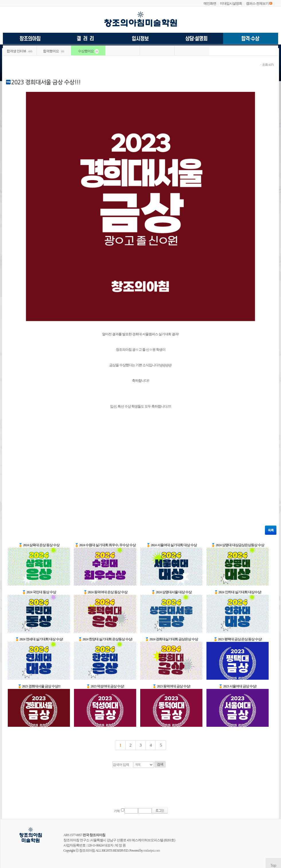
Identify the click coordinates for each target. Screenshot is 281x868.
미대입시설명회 (231, 3)
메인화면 (210, 3)
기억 (117, 811)
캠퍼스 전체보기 (257, 3)
